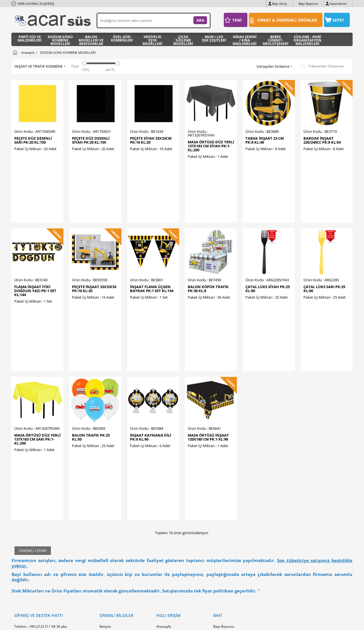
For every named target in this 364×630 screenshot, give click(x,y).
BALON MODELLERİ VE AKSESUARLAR (91, 39)
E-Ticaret (165, 623)
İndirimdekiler (167, 527)
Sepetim (163, 545)
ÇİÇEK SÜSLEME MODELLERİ (183, 39)
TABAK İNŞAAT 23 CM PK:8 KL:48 (265, 140)
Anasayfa (164, 510)
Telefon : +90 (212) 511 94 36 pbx (41, 510)
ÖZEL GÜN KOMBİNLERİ (122, 39)
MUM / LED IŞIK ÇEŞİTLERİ (214, 39)
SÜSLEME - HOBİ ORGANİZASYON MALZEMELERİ (307, 39)
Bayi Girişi (280, 4)
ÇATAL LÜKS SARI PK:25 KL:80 (324, 250)
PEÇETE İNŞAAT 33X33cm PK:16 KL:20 (94, 250)
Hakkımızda (109, 527)
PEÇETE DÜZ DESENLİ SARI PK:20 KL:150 (33, 140)
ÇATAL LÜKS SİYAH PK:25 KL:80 (268, 250)
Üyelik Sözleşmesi (114, 536)
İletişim (105, 510)
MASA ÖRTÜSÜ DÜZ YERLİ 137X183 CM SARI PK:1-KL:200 (37, 362)
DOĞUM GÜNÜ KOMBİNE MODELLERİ (60, 39)
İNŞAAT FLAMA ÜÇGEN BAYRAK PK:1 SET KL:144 (152, 250)
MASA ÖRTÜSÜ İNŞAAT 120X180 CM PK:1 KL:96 (208, 360)
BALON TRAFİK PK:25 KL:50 (91, 360)
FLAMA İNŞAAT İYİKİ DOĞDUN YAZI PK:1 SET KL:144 (35, 252)
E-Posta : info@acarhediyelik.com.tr (42, 527)
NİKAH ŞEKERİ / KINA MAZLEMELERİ (245, 39)
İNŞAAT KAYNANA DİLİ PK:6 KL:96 (151, 360)
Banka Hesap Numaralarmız (122, 519)
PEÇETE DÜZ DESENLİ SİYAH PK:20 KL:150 (91, 140)
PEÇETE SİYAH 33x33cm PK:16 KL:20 (151, 140)
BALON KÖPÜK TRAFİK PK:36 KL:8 (208, 250)
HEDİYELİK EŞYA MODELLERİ (152, 39)
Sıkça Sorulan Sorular (116, 570)
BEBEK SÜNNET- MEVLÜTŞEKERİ (276, 39)
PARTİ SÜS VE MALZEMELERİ (30, 39)
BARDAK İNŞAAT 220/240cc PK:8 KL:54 (322, 140)
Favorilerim (338, 4)
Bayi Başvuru (308, 4)
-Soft (152, 623)
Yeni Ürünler (166, 519)
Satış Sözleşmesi (113, 545)
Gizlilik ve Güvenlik (114, 562)
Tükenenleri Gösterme (322, 66)
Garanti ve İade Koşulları (119, 553)
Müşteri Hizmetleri (171, 536)
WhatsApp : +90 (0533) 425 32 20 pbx (44, 519)
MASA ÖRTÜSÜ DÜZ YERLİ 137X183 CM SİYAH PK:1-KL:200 (211, 146)
